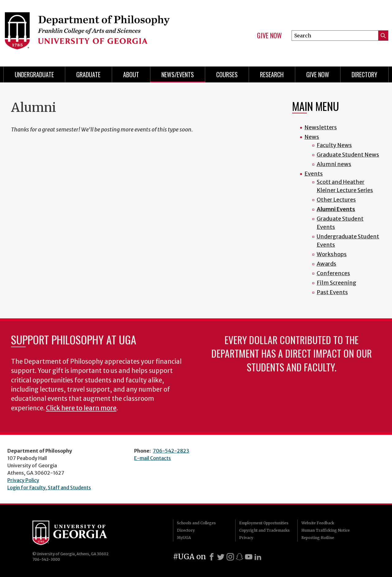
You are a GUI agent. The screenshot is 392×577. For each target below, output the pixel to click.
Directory (364, 74)
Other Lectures (336, 200)
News (312, 137)
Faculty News (334, 145)
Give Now (269, 36)
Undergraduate (34, 74)
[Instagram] (230, 557)
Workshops (332, 254)
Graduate (88, 74)
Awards (326, 264)
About (131, 74)
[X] (221, 557)
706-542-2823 (171, 451)
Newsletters (321, 127)
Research (272, 74)
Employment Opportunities (264, 523)
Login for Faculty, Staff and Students (49, 488)
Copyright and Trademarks (264, 530)
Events (314, 174)
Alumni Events (336, 209)
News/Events (178, 74)
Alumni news (334, 164)
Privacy (246, 538)
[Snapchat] (239, 557)
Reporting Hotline (318, 538)
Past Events (332, 292)
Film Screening (337, 283)
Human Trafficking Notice (326, 530)
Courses (227, 74)
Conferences (333, 273)
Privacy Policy (23, 480)
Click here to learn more (81, 408)
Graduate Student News (348, 155)
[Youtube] (249, 557)
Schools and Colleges (196, 523)
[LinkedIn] (258, 557)
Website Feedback (318, 523)
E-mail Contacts (153, 458)
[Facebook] (212, 557)
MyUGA (184, 538)
